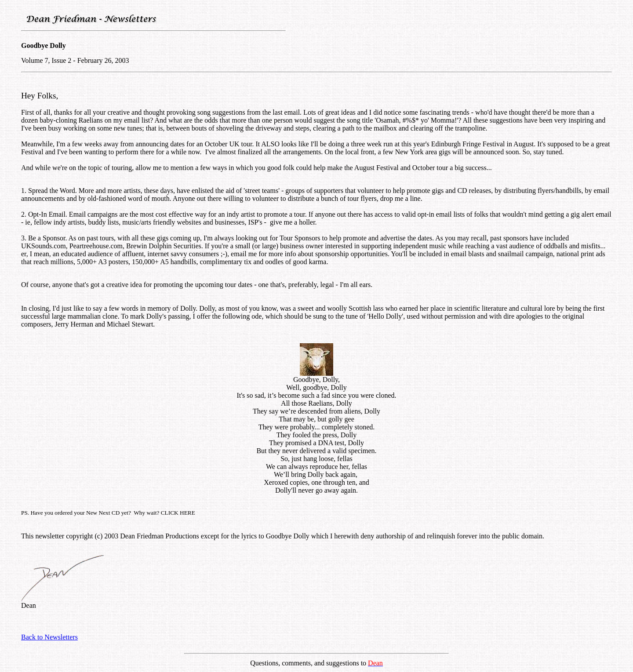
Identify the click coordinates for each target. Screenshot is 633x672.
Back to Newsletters (49, 637)
